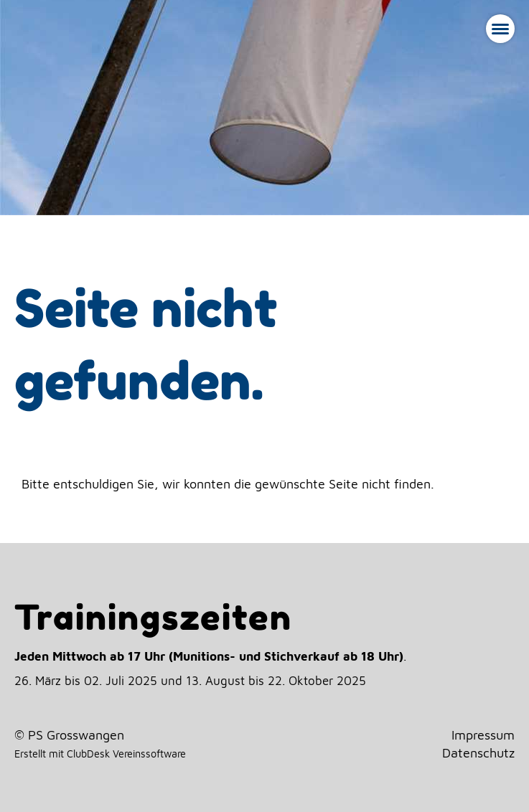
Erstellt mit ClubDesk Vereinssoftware (100, 754)
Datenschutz (478, 753)
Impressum (483, 735)
